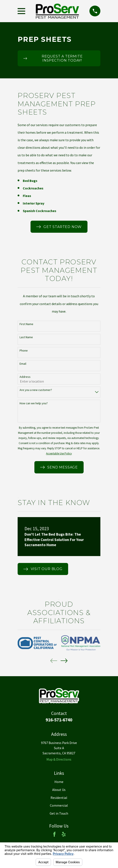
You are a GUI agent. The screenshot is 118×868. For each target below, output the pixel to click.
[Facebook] (54, 834)
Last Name (26, 337)
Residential (59, 798)
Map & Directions (59, 759)
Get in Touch (59, 813)
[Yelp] (64, 834)
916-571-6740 (59, 720)
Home (59, 782)
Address (25, 377)
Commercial (59, 805)
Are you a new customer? (36, 390)
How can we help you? (34, 403)
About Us (59, 790)
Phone (24, 351)
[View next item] (64, 661)
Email (23, 364)
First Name (26, 324)
